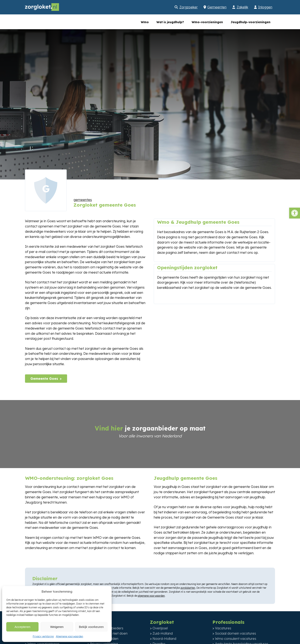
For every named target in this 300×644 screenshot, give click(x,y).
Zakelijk (242, 7)
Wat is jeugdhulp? (170, 22)
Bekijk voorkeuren (91, 627)
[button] (295, 213)
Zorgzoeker (189, 7)
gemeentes (83, 200)
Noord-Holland (164, 639)
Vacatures (223, 628)
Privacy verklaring (43, 636)
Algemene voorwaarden (69, 636)
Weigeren (57, 627)
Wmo (145, 22)
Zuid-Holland (163, 633)
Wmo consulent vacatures (236, 639)
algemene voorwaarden (151, 596)
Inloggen (265, 7)
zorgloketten (188, 588)
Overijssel (160, 628)
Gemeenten (217, 7)
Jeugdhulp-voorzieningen (251, 22)
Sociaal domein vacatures (236, 633)
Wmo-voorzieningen (207, 22)
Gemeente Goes (44, 379)
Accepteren (22, 627)
